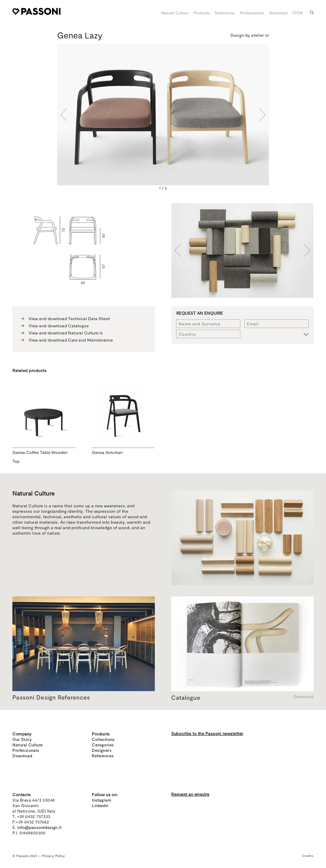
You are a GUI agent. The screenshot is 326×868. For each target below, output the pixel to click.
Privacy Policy (53, 856)
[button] (64, 115)
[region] (163, 118)
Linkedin (100, 805)
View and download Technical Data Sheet (65, 318)
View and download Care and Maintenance (67, 340)
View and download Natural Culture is (62, 333)
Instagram (102, 800)
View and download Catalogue (55, 326)
